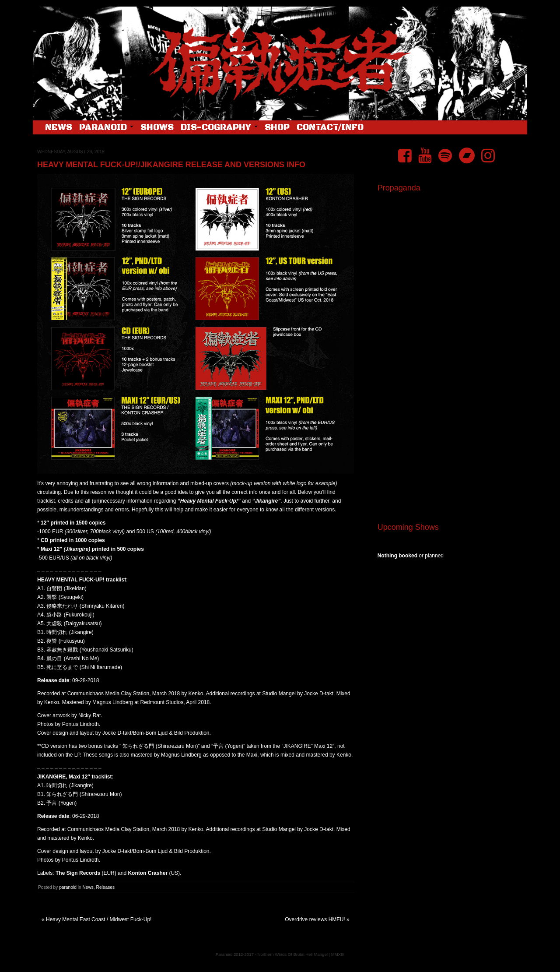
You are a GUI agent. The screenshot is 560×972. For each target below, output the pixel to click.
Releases (105, 887)
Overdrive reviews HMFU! (315, 919)
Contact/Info (330, 128)
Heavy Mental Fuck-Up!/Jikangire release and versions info (171, 165)
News (59, 128)
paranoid (68, 887)
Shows (157, 128)
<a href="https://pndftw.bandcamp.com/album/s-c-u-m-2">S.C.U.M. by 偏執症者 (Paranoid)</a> (449, 406)
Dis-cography (219, 128)
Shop (277, 128)
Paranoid (106, 128)
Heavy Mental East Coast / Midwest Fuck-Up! (99, 919)
